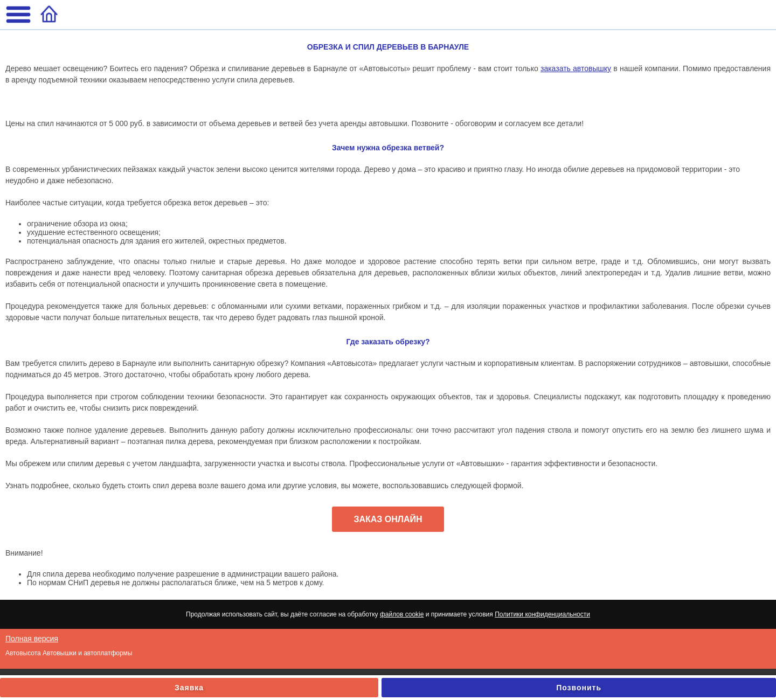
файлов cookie (402, 614)
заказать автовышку (576, 68)
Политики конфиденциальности (542, 614)
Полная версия (32, 639)
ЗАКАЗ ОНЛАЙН (388, 519)
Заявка (189, 688)
